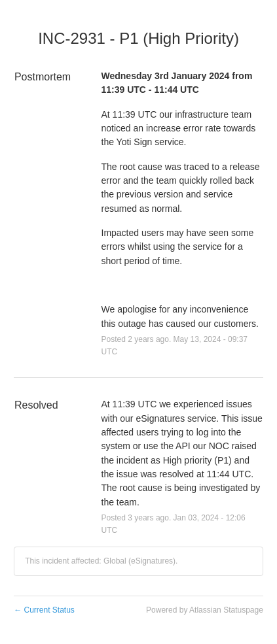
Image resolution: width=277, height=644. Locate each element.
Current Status (44, 610)
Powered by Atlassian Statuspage (205, 610)
